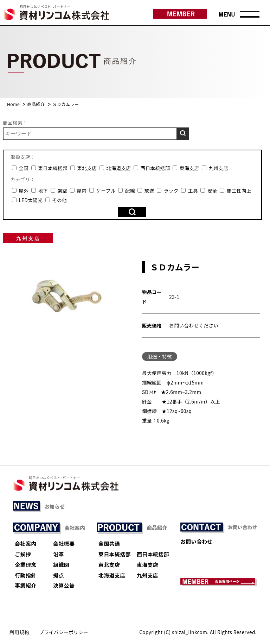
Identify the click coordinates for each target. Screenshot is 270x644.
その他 (56, 200)
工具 (189, 190)
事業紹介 (25, 585)
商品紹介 (36, 104)
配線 (127, 190)
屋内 (78, 190)
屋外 (20, 190)
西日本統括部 (152, 168)
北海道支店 (115, 168)
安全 (209, 190)
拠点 (59, 575)
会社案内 (25, 543)
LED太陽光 (27, 200)
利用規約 (19, 632)
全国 (20, 168)
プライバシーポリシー (64, 632)
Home (13, 104)
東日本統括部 (50, 168)
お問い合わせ (197, 541)
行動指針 (25, 575)
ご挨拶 (23, 554)
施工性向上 (236, 190)
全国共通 (109, 543)
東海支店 (186, 168)
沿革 (59, 554)
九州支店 (215, 168)
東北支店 (84, 168)
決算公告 (64, 585)
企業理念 (25, 565)
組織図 (61, 565)
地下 (40, 190)
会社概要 (64, 543)
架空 (59, 190)
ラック (168, 190)
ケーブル (102, 190)
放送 (146, 190)
